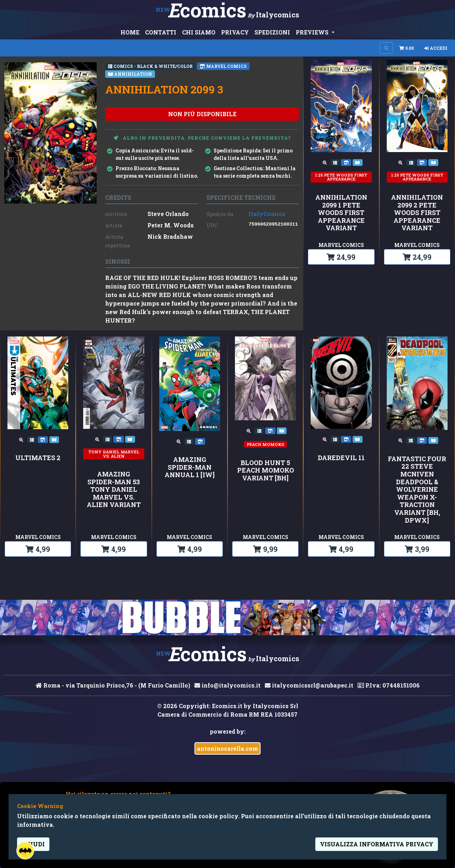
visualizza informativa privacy (377, 844)
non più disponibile (202, 114)
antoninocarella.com (227, 748)
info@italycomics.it (227, 685)
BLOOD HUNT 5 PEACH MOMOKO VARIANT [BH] (266, 471)
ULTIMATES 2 (38, 458)
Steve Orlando (168, 214)
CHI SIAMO (199, 32)
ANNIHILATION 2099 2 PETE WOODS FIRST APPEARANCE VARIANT (417, 213)
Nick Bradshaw (170, 236)
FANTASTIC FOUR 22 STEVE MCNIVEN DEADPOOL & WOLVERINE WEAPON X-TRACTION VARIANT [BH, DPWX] (417, 490)
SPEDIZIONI (272, 32)
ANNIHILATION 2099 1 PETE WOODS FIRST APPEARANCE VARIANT (341, 213)
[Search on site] (386, 48)
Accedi (436, 48)
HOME (130, 32)
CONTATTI (161, 32)
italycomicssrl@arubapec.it (309, 685)
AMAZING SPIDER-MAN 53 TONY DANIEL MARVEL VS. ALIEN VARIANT (114, 490)
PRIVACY (235, 32)
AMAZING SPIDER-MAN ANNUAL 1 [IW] (190, 467)
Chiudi (33, 844)
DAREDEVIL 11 (341, 458)
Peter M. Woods (171, 225)
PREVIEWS (313, 32)
